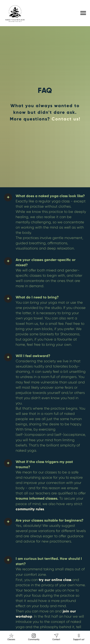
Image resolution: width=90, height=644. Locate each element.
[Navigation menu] (83, 13)
